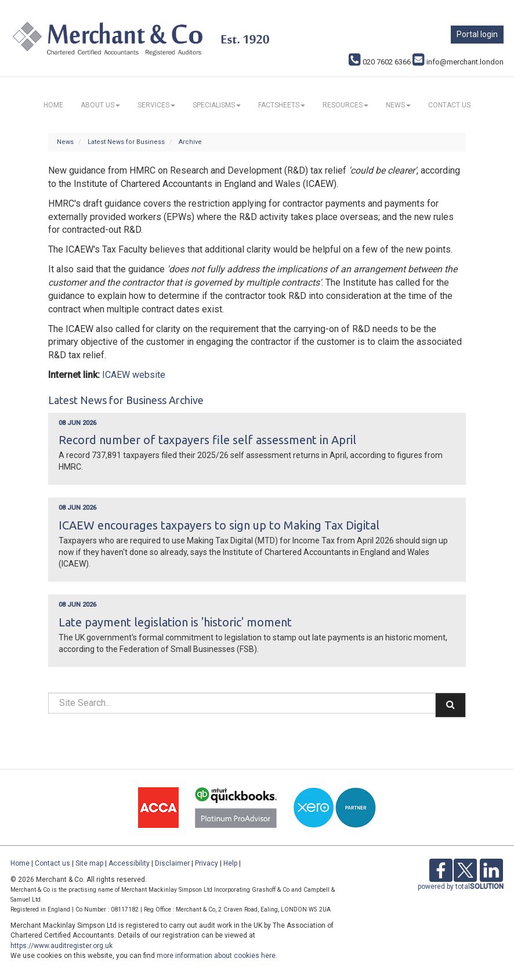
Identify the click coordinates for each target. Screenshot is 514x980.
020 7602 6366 (380, 62)
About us (100, 105)
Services (156, 105)
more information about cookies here (216, 956)
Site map (89, 863)
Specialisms (217, 105)
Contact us (449, 105)
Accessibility (129, 863)
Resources (345, 105)
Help (230, 863)
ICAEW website (134, 375)
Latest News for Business (126, 142)
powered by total (461, 887)
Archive (190, 142)
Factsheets (282, 105)
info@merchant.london (458, 62)
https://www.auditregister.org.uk (61, 946)
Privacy (207, 863)
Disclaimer (172, 863)
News (398, 105)
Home (53, 105)
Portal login (477, 34)
